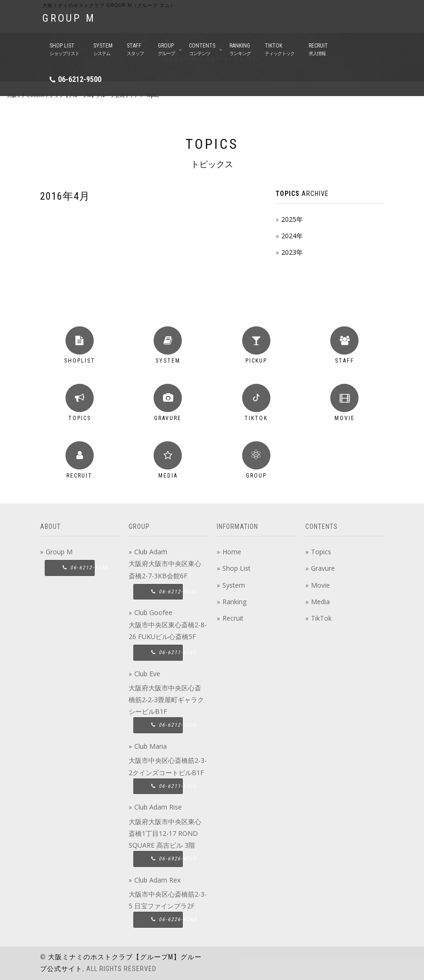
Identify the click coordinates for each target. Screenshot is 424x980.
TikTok (321, 618)
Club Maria (151, 746)
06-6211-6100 (167, 652)
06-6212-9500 (80, 79)
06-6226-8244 (167, 919)
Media (320, 602)
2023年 (292, 252)
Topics (321, 552)
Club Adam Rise (158, 807)
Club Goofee (153, 612)
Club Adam (151, 552)
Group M (59, 552)
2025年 (292, 219)
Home (232, 552)
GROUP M (69, 18)
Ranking (234, 602)
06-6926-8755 (167, 859)
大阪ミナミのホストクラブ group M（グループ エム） (109, 5)
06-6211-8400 (167, 786)
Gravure (323, 568)
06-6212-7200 (167, 725)
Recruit (233, 618)
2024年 (292, 236)
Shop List (236, 568)
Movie (320, 585)
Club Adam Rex (157, 880)
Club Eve (147, 674)
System (234, 585)
